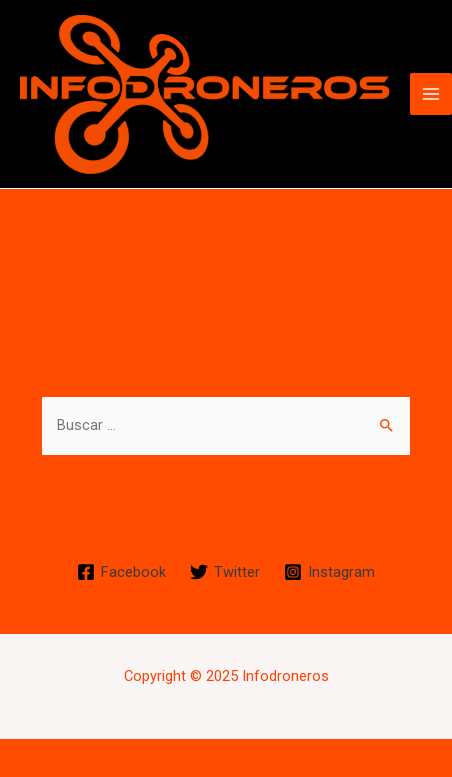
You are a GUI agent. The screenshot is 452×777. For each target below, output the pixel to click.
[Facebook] (122, 572)
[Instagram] (329, 572)
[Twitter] (225, 572)
